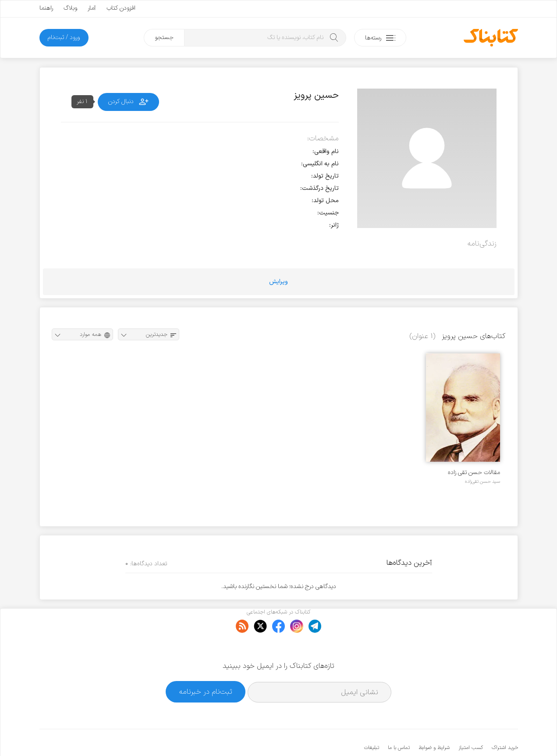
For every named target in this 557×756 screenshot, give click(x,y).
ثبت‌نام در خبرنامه (206, 665)
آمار (92, 8)
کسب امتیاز (471, 721)
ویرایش (278, 282)
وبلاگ (70, 8)
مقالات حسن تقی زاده (474, 472)
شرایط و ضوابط (434, 721)
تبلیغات (372, 721)
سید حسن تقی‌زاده (482, 481)
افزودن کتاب (121, 8)
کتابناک (472, 735)
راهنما (46, 8)
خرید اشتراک (505, 721)
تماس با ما (399, 721)
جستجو (164, 37)
